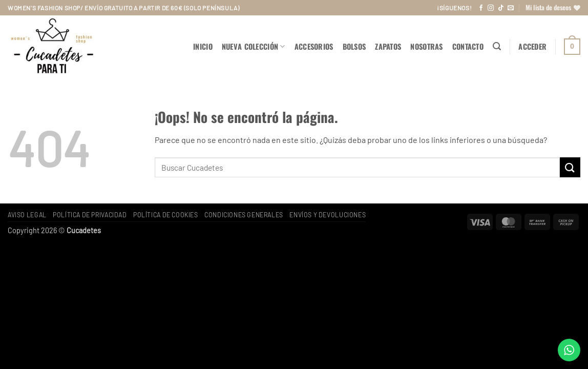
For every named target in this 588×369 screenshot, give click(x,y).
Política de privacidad (90, 215)
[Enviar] (570, 167)
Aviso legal (27, 215)
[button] (497, 46)
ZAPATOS (388, 46)
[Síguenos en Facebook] (481, 8)
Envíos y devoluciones (328, 215)
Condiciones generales (244, 215)
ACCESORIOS (314, 46)
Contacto (468, 46)
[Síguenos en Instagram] (491, 8)
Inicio (203, 46)
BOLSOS (354, 46)
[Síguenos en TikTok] (501, 8)
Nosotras (426, 46)
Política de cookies (166, 215)
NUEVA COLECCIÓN (254, 46)
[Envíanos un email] (511, 8)
